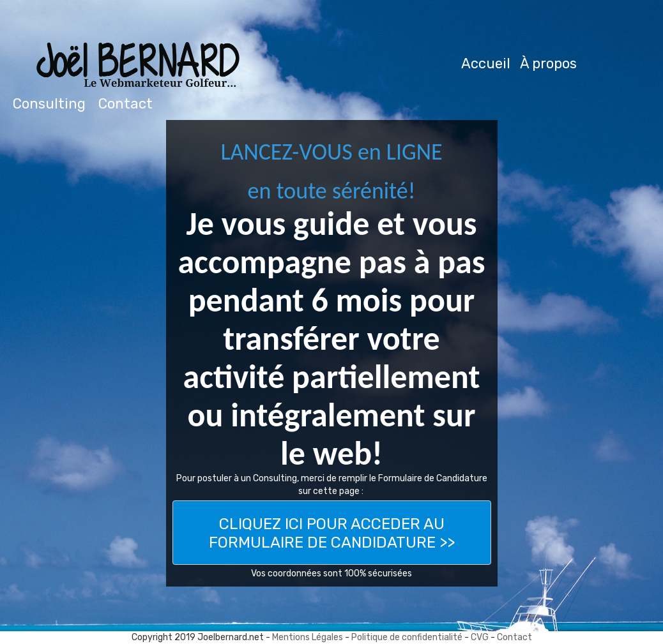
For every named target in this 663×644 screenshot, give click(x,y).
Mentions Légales (309, 637)
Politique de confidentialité (407, 637)
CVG (480, 637)
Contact (514, 637)
